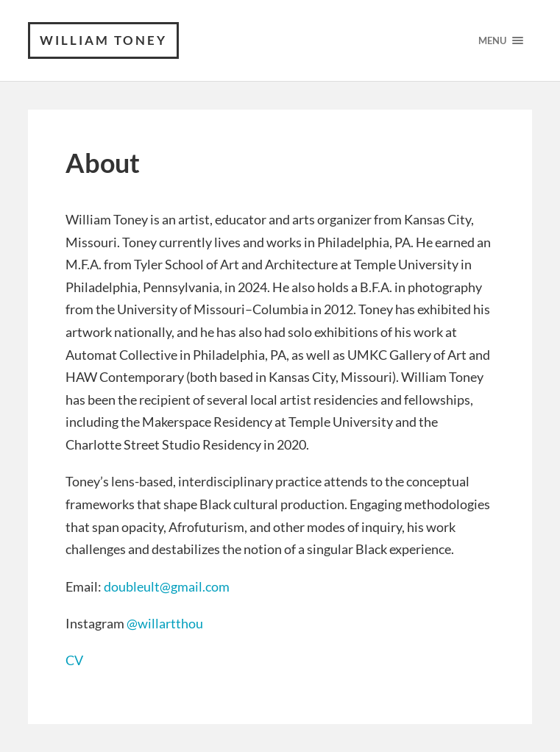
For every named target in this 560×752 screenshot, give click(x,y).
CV (74, 660)
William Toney (103, 40)
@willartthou (165, 623)
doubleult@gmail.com (167, 586)
